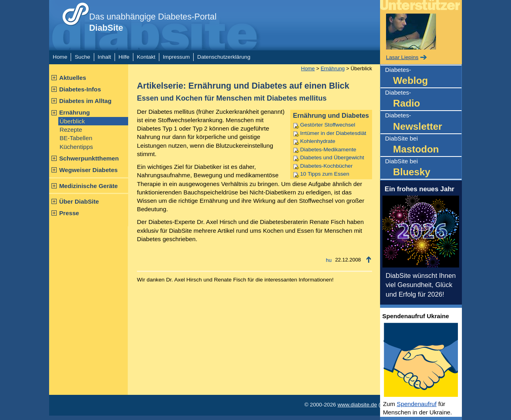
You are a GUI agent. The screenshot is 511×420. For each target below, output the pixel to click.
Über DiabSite (79, 201)
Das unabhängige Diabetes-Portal (153, 22)
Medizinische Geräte (88, 186)
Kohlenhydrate (318, 141)
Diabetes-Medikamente (328, 150)
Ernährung (74, 112)
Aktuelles (73, 78)
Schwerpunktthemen (89, 158)
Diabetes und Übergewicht (332, 157)
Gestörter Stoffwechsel (328, 125)
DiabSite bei (423, 146)
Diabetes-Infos (80, 89)
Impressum (176, 57)
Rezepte (71, 130)
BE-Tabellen (76, 138)
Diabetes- (423, 77)
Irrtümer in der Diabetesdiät (333, 133)
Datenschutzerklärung (224, 57)
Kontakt (146, 57)
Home (60, 57)
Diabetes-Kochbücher (326, 166)
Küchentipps (76, 147)
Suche (82, 57)
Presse (69, 213)
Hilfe (124, 57)
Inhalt (104, 57)
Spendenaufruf (417, 404)
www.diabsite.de (357, 405)
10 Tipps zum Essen (325, 174)
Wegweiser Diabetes (88, 170)
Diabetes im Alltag (85, 101)
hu (329, 260)
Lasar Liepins (402, 57)
